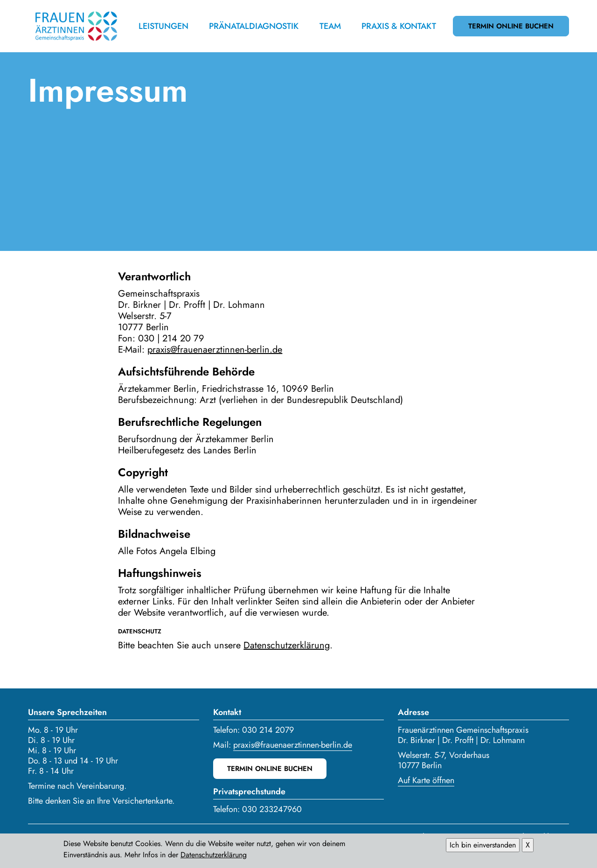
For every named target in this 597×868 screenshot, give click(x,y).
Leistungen (163, 26)
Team (330, 26)
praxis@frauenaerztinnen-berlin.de (215, 350)
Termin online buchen (511, 26)
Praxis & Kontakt (399, 26)
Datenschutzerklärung (287, 645)
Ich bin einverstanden (483, 847)
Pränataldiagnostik (254, 26)
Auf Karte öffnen (426, 780)
